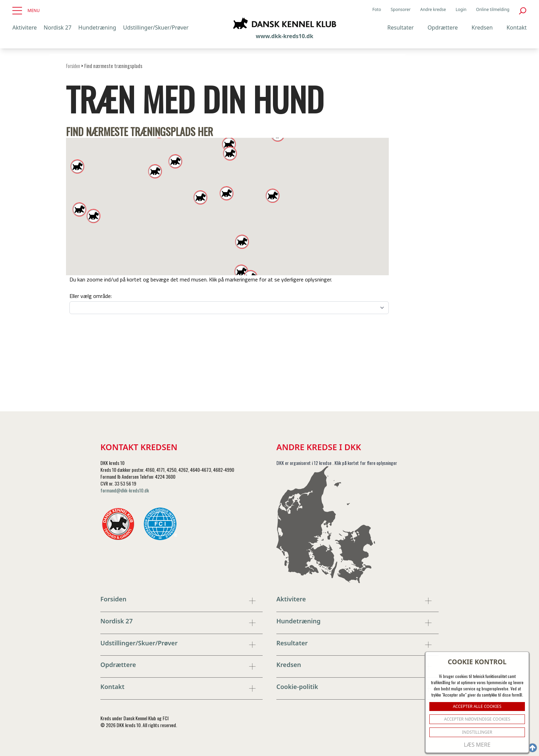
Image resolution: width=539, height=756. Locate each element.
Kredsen (482, 27)
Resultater (401, 27)
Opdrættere (443, 27)
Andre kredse (433, 10)
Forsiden (73, 66)
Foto (377, 10)
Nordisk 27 (58, 27)
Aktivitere (25, 27)
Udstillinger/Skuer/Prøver (156, 27)
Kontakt (516, 27)
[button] (241, 272)
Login (461, 10)
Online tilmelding (493, 10)
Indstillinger (477, 732)
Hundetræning (97, 27)
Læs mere (477, 745)
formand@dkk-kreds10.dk (125, 490)
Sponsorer (400, 10)
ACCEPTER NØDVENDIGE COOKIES (477, 719)
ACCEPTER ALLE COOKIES (477, 706)
